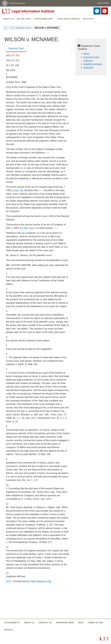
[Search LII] (104, 11)
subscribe (88, 68)
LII (6, 28)
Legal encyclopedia (68, 19)
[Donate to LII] (97, 11)
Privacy (9, 630)
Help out (88, 19)
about (86, 54)
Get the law (23, 19)
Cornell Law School (17, 3)
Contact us (45, 623)
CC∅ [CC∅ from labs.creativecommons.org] (9, 581)
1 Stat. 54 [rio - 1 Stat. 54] (17, 190)
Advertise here (65, 623)
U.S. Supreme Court (21, 28)
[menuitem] (8, 19)
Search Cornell (103, 3)
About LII (8, 19)
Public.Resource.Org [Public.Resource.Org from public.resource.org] (41, 581)
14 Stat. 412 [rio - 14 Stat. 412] (27, 228)
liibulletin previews (93, 64)
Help (81, 623)
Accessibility (12, 623)
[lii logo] (35, 11)
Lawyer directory (43, 19)
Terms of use (95, 623)
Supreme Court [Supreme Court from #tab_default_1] (16, 48)
